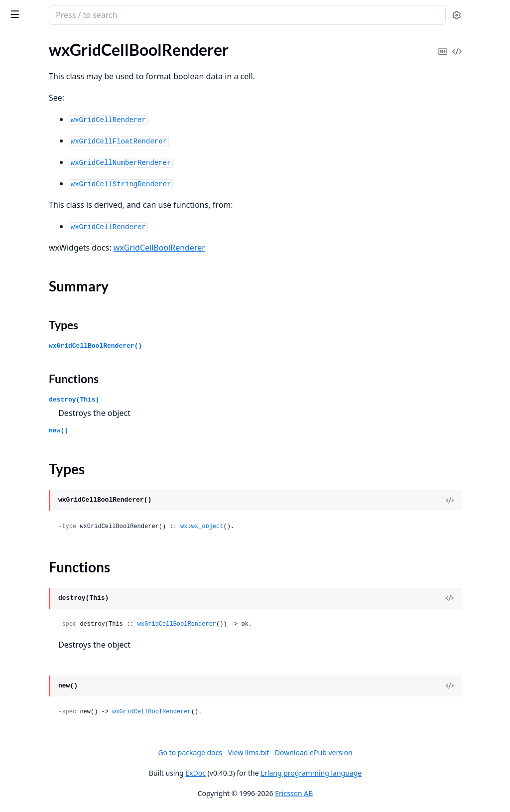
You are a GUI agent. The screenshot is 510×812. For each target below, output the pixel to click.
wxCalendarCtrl (34, 399)
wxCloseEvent (32, 560)
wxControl (25, 668)
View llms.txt (324, 752)
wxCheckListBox (36, 466)
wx (42, 10)
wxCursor (24, 695)
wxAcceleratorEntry (41, 103)
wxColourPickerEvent (45, 614)
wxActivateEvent (36, 130)
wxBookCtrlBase (36, 305)
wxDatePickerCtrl (38, 762)
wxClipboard (29, 533)
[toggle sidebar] (136, 14)
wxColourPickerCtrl (41, 601)
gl (10, 63)
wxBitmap (24, 264)
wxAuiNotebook (35, 197)
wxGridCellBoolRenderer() (226, 346)
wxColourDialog (35, 587)
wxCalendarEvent (38, 426)
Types (194, 325)
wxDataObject (32, 735)
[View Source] (468, 500)
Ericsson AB (369, 793)
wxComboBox (31, 627)
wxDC (18, 708)
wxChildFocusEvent (41, 479)
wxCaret (22, 439)
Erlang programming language (386, 773)
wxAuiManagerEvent (43, 184)
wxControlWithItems (44, 681)
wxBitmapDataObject (45, 291)
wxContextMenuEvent (46, 654)
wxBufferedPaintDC (42, 372)
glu (12, 76)
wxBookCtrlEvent (38, 318)
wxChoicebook (33, 506)
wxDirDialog (29, 789)
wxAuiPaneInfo (34, 224)
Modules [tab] (60, 41)
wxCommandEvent (40, 641)
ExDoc (270, 773)
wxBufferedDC (33, 358)
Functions (204, 379)
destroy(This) (204, 400)
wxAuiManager (33, 170)
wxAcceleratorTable (41, 116)
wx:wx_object (332, 527)
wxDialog (23, 775)
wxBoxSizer (27, 332)
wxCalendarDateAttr (43, 412)
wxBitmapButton (37, 278)
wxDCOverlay (31, 722)
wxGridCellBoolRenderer (290, 248)
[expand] (139, 65)
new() (189, 431)
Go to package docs (265, 753)
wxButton (24, 385)
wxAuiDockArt (33, 157)
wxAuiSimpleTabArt (41, 237)
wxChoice (24, 493)
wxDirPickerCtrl (35, 802)
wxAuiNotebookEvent (45, 210)
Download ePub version (388, 752)
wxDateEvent (30, 748)
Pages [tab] (18, 41)
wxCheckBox (29, 453)
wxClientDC (28, 520)
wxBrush (22, 345)
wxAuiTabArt (30, 251)
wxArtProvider (33, 143)
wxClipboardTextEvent (46, 547)
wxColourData (32, 574)
